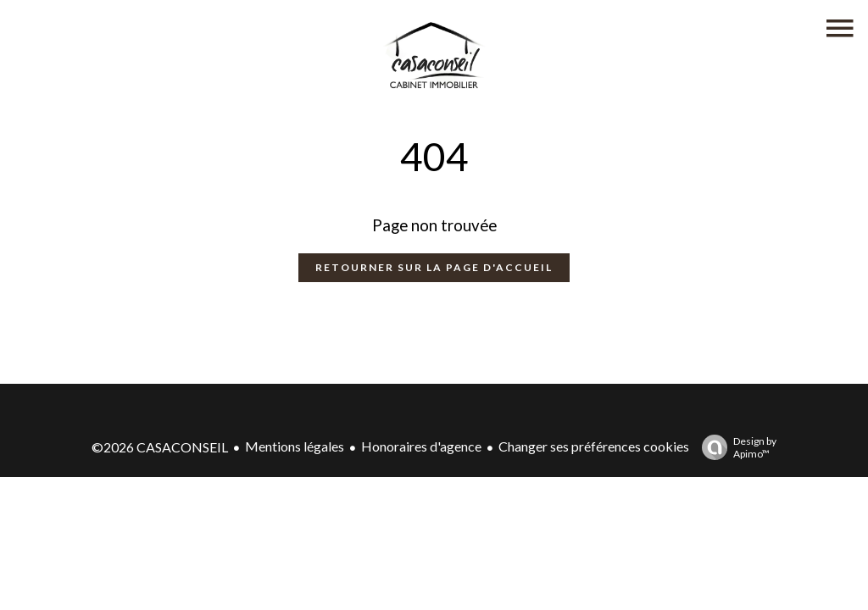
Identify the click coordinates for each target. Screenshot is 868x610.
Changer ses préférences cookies (594, 446)
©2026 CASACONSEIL (160, 447)
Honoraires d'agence (421, 446)
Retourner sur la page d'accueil (434, 267)
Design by (735, 447)
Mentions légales (295, 446)
